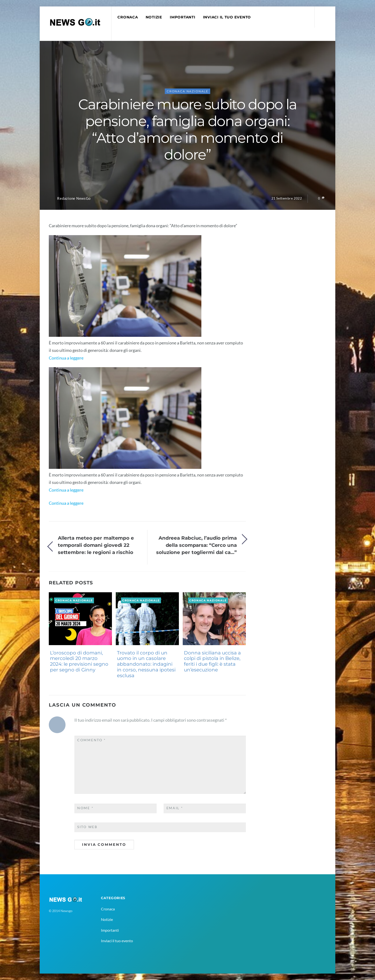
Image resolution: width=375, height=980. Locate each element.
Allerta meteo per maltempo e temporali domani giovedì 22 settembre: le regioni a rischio (96, 545)
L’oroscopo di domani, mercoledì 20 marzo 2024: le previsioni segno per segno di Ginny (79, 661)
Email (175, 808)
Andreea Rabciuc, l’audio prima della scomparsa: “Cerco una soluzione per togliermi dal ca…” (196, 545)
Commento (92, 740)
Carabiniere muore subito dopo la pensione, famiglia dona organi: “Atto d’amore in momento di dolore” (187, 130)
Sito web (87, 827)
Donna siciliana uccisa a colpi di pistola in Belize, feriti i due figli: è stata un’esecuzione (212, 661)
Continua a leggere (66, 358)
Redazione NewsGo (74, 198)
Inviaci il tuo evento (227, 17)
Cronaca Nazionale (187, 91)
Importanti (182, 17)
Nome (85, 808)
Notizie (154, 17)
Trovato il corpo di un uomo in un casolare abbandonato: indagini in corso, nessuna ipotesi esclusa (146, 664)
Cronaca (128, 17)
